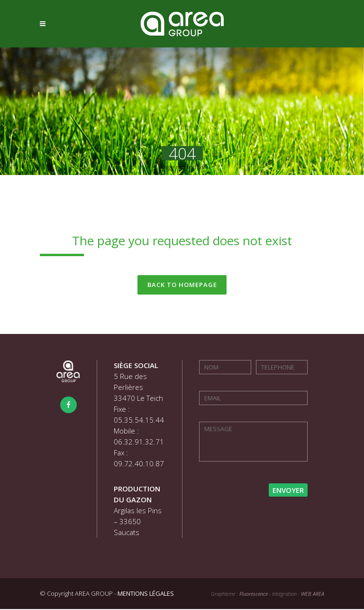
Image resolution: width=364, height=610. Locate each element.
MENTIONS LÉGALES (146, 594)
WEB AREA (313, 595)
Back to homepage (182, 285)
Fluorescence (254, 595)
